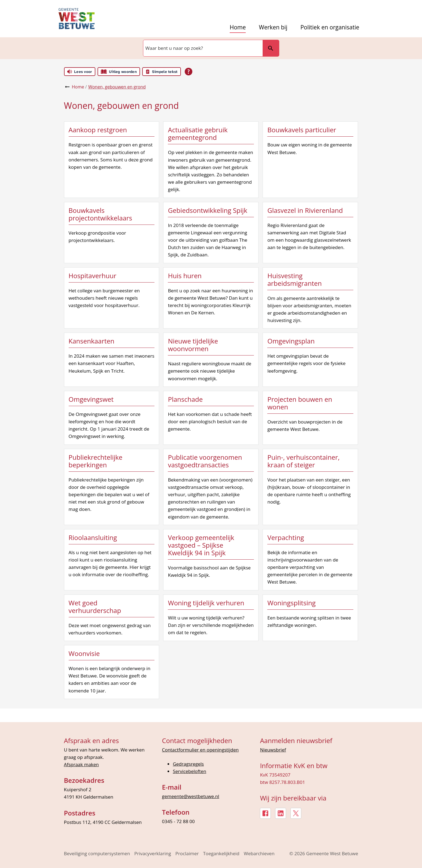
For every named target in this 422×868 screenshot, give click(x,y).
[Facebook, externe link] (265, 813)
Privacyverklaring (153, 853)
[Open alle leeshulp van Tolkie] (189, 72)
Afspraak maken (81, 764)
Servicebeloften (189, 771)
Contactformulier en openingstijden (200, 750)
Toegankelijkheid (221, 853)
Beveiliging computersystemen (97, 853)
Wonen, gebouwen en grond (117, 87)
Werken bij (273, 27)
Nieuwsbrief (273, 750)
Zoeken (268, 48)
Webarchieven (259, 853)
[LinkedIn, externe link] (281, 813)
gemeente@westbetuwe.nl (190, 796)
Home (238, 27)
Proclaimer (187, 853)
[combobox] (202, 48)
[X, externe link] (296, 813)
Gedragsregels (188, 764)
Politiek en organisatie (330, 27)
